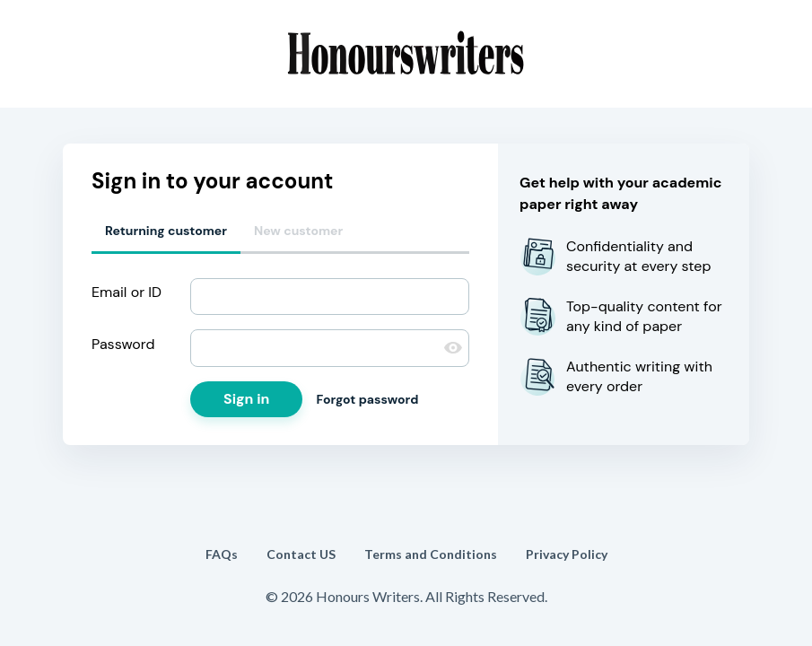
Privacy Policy (567, 554)
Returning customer (166, 231)
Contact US (301, 554)
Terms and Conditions (431, 554)
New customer (298, 231)
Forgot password (367, 399)
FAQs (222, 554)
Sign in (246, 399)
